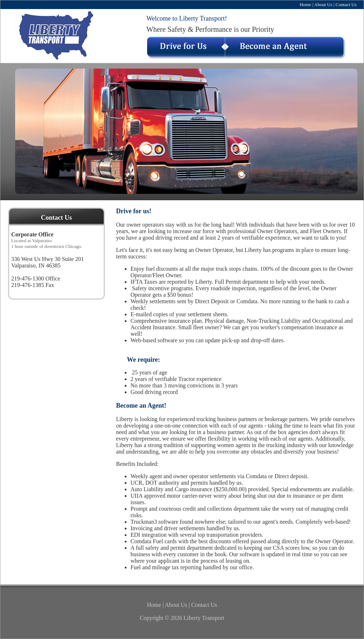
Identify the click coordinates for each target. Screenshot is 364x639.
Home (305, 5)
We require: (144, 360)
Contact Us (346, 5)
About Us (323, 5)
